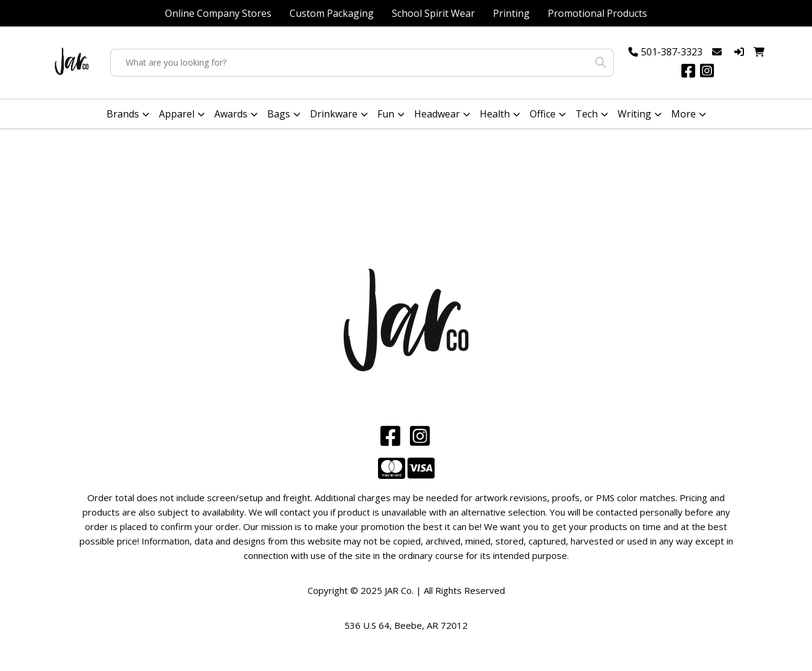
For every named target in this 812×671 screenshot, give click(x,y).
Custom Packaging (332, 13)
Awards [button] (231, 114)
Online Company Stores (218, 13)
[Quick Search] (349, 63)
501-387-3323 (672, 52)
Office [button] (543, 114)
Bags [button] (279, 114)
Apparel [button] (177, 114)
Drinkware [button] (334, 114)
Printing (511, 13)
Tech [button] (587, 114)
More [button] (683, 114)
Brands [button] (123, 114)
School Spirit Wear (433, 13)
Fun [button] (386, 114)
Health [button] (495, 114)
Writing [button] (634, 114)
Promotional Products (597, 13)
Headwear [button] (437, 114)
